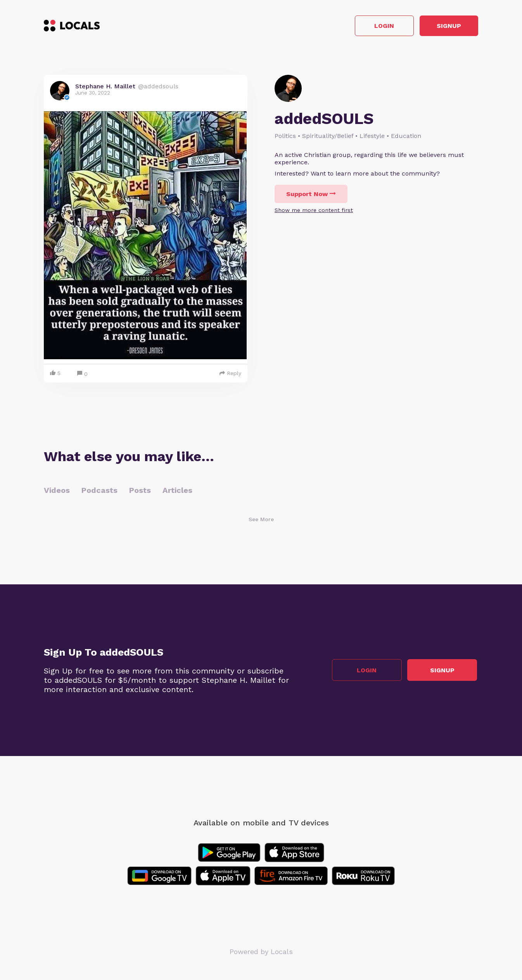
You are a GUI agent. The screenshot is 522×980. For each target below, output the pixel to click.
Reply (230, 374)
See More (261, 520)
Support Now (311, 195)
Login (368, 27)
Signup (443, 27)
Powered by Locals (261, 953)
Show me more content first (314, 211)
